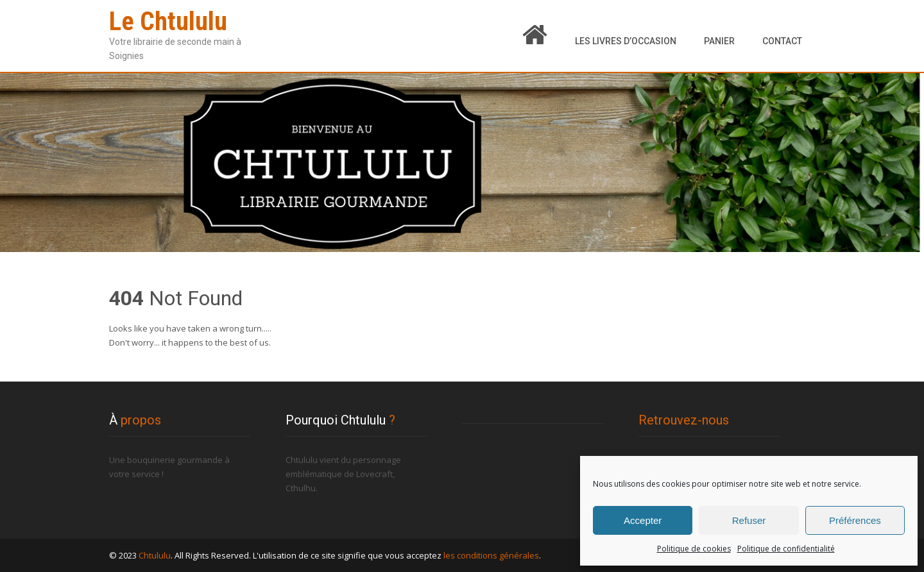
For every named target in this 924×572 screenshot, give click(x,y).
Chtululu (155, 555)
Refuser (749, 520)
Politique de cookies (694, 549)
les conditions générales (491, 555)
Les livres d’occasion (626, 41)
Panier (719, 41)
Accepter (643, 520)
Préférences (855, 520)
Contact (782, 41)
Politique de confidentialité (786, 549)
